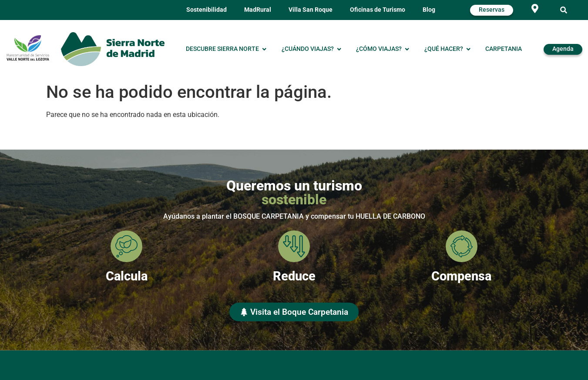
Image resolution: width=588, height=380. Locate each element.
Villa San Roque (311, 10)
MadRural (258, 10)
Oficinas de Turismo (378, 10)
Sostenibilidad (207, 10)
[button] (564, 10)
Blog (429, 10)
